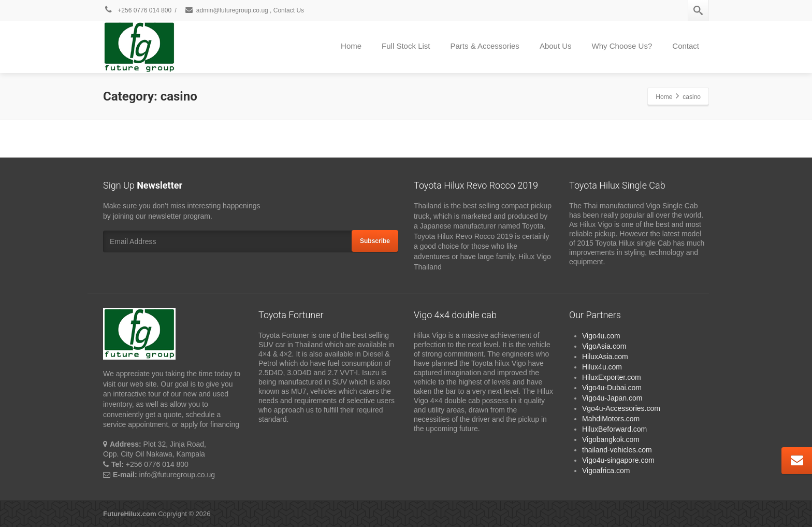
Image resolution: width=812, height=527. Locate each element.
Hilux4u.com (602, 367)
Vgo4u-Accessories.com (621, 408)
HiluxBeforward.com (614, 429)
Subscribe (375, 241)
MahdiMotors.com (611, 419)
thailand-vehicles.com (618, 450)
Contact (686, 46)
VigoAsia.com (604, 346)
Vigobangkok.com (611, 439)
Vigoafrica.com (606, 471)
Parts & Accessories (484, 46)
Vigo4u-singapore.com (618, 460)
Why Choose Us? (622, 46)
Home (351, 46)
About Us (556, 46)
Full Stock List (406, 46)
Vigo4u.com (601, 336)
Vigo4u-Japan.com (612, 398)
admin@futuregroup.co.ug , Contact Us (244, 10)
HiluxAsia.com (605, 357)
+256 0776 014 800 (137, 10)
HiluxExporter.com (612, 377)
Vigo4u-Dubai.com (612, 388)
